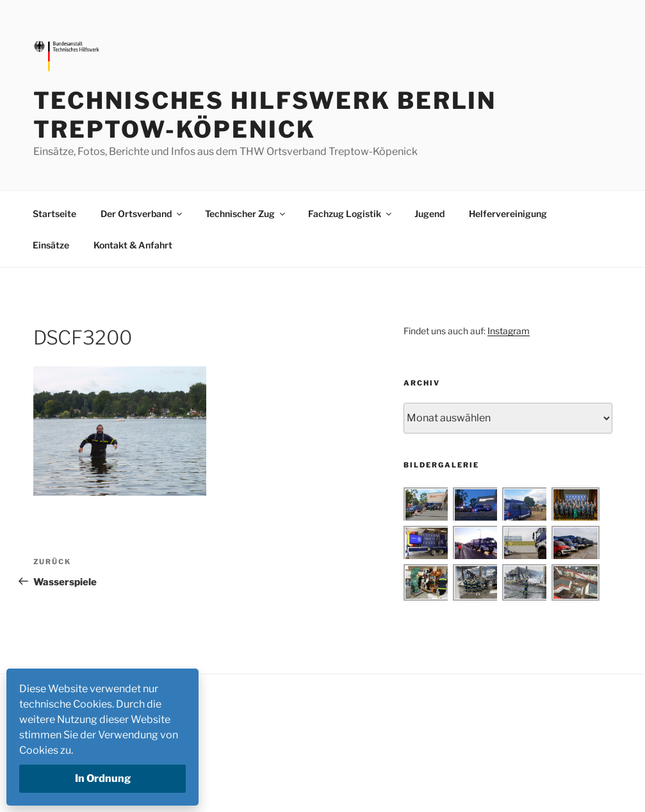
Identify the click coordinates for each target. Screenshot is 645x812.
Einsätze (51, 245)
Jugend (429, 214)
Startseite (54, 214)
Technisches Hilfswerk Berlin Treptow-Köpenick (265, 115)
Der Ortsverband (142, 214)
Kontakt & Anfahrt (133, 245)
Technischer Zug (246, 214)
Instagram (509, 331)
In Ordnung (103, 778)
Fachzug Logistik (351, 214)
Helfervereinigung (508, 214)
